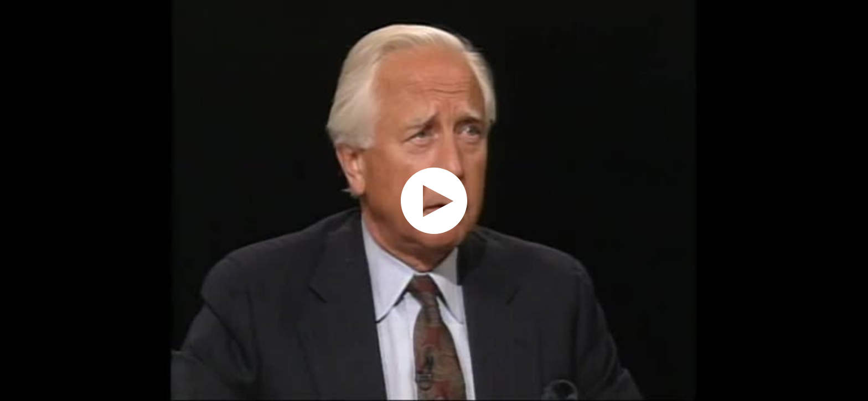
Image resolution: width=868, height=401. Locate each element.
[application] (434, 201)
